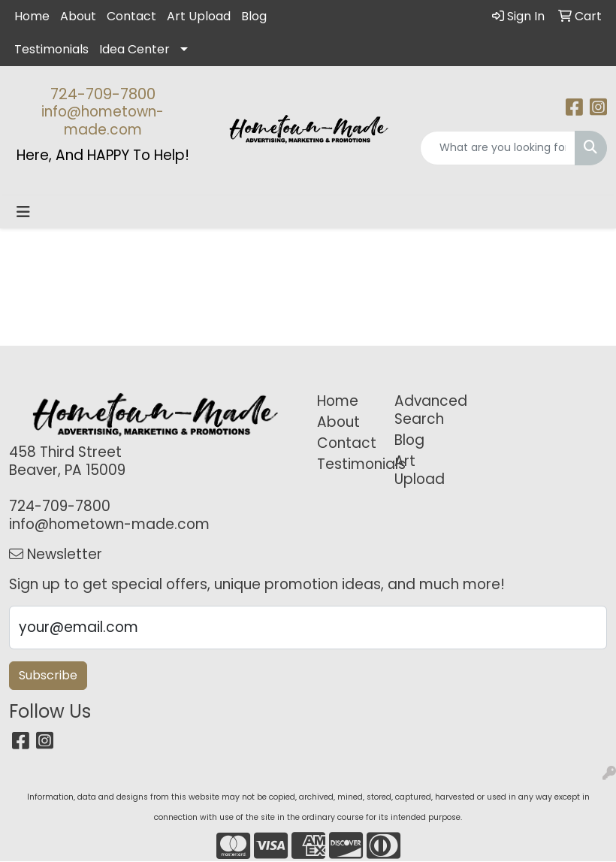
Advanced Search (424, 410)
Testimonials (51, 49)
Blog (254, 16)
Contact (131, 16)
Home (32, 16)
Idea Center (134, 49)
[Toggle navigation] (23, 212)
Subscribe (48, 675)
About (78, 16)
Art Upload (199, 16)
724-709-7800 (103, 94)
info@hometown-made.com (103, 121)
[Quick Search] (498, 148)
